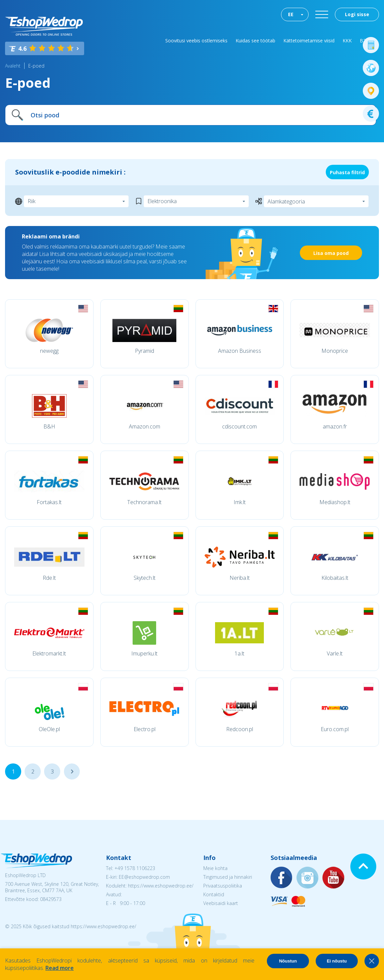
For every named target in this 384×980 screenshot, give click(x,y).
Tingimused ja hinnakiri (228, 877)
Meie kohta (215, 868)
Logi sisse (357, 14)
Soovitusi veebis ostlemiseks (196, 41)
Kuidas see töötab (255, 41)
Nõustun (288, 961)
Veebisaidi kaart (221, 903)
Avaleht (13, 66)
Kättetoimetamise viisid (309, 41)
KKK (347, 41)
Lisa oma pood (331, 253)
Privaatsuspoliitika (223, 886)
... (72, 771)
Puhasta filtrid (347, 172)
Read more (60, 968)
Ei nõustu (337, 961)
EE (291, 14)
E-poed (36, 66)
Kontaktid (214, 894)
